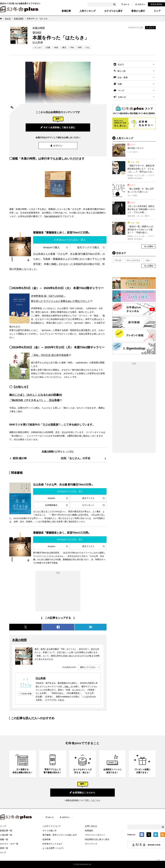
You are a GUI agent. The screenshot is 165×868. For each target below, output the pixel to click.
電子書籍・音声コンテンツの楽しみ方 (60, 835)
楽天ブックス (88, 498)
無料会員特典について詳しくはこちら (83, 800)
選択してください (88, 667)
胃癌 (80, 47)
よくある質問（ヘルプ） (54, 848)
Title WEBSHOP (52, 216)
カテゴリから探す (113, 11)
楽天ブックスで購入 (88, 247)
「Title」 (66, 686)
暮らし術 (121, 71)
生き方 (8, 19)
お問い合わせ (91, 826)
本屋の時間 (19, 19)
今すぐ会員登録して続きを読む (58, 127)
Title (72, 47)
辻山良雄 (41, 678)
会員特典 (46, 839)
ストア (157, 11)
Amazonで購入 (51, 247)
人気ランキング (88, 11)
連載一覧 (4, 839)
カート (125, 4)
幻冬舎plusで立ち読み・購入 (70, 240)
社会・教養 (123, 77)
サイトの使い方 (49, 831)
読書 (48, 47)
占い (148, 260)
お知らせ (122, 97)
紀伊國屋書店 (51, 505)
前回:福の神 (20, 458)
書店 (64, 47)
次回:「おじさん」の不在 (76, 458)
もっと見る (148, 246)
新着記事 (66, 11)
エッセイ (38, 47)
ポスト (150, 28)
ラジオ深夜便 (50, 425)
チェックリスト (134, 260)
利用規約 (89, 831)
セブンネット (88, 505)
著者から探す (138, 11)
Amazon (51, 498)
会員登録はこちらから (82, 792)
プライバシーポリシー (95, 835)
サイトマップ (91, 844)
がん (88, 47)
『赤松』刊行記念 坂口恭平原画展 (50, 355)
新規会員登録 (156, 4)
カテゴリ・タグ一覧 (9, 844)
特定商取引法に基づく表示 (97, 839)
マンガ (121, 90)
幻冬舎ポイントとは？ (53, 844)
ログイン (140, 4)
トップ (3, 826)
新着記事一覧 (6, 831)
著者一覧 (4, 848)
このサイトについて (52, 826)
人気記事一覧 (6, 835)
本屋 (56, 47)
